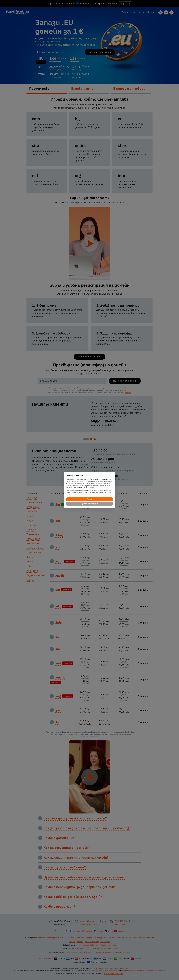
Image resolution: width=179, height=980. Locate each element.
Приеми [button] (89, 499)
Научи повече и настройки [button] (89, 504)
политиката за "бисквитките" (85, 487)
